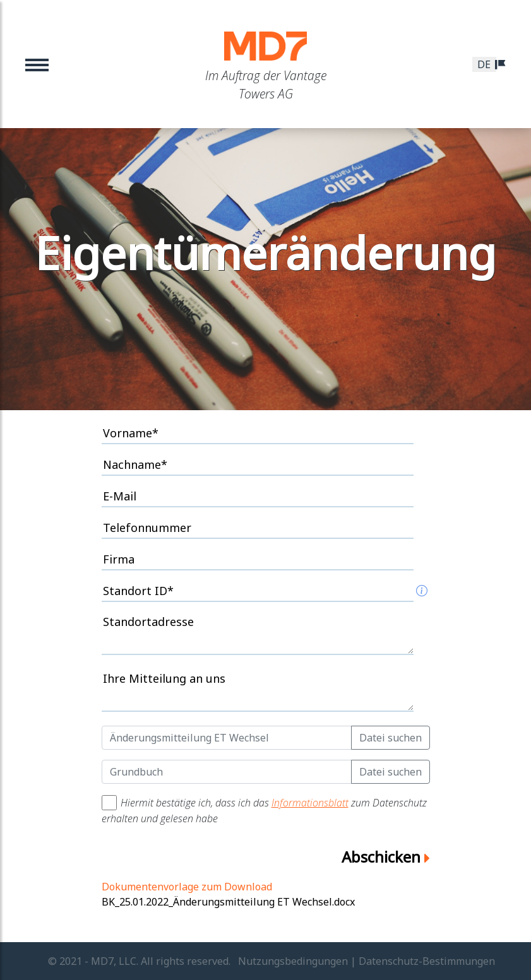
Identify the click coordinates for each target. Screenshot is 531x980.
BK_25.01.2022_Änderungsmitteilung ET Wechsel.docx (228, 902)
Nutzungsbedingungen (293, 961)
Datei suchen (391, 738)
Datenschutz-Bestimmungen (427, 961)
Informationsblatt (310, 803)
